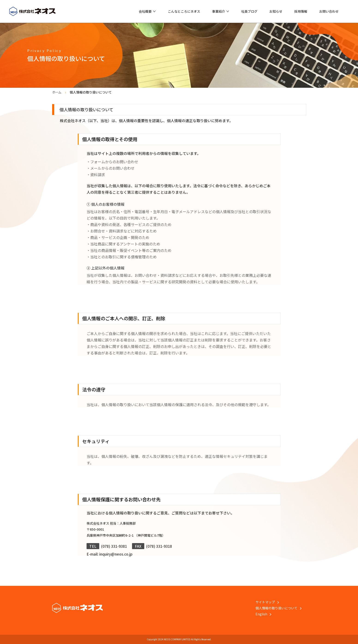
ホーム (57, 92)
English (263, 614)
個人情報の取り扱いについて (279, 608)
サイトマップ (267, 602)
